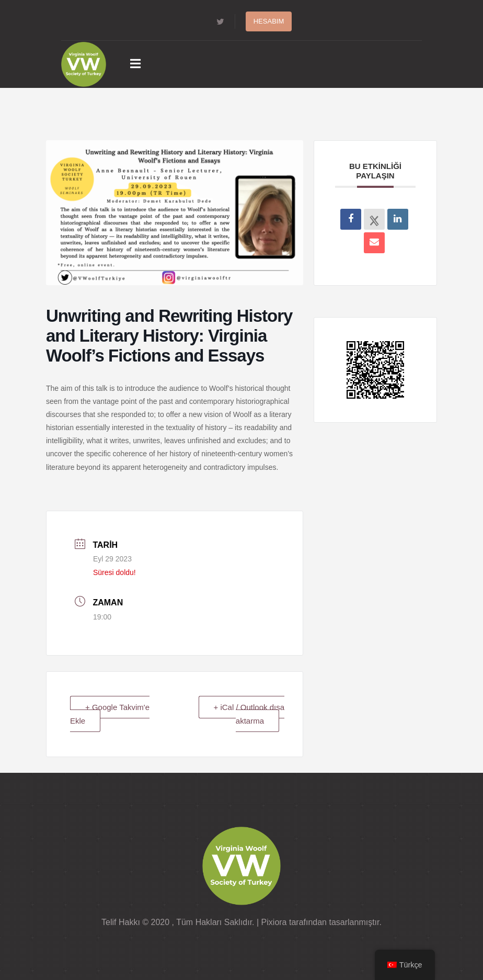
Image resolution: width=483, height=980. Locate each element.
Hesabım (269, 21)
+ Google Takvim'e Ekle (110, 714)
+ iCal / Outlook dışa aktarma (249, 714)
